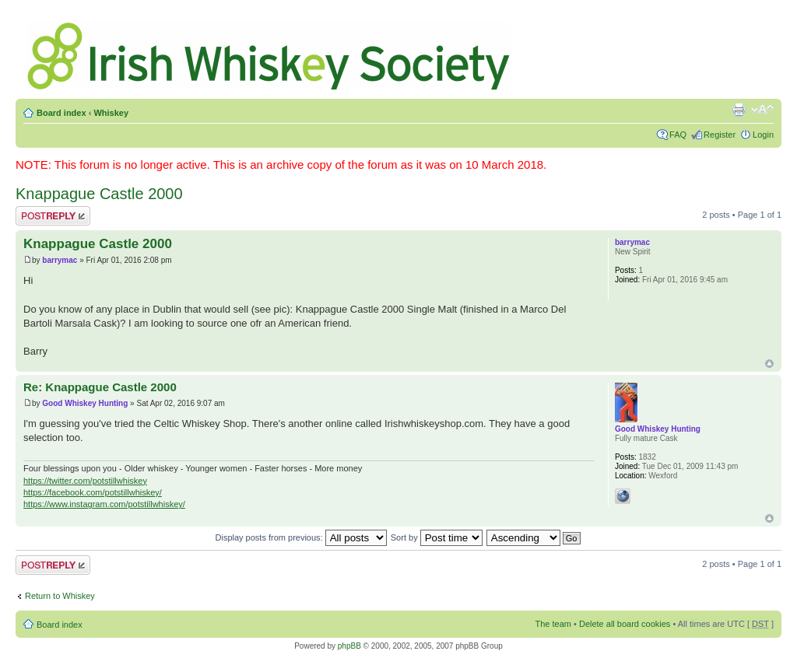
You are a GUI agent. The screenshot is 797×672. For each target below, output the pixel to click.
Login (763, 135)
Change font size (762, 110)
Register (720, 135)
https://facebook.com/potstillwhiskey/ (93, 492)
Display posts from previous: (301, 537)
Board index (61, 113)
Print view (739, 110)
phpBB (349, 646)
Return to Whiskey (60, 596)
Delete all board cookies (625, 624)
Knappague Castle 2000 (99, 194)
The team (553, 624)
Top (769, 364)
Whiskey (111, 113)
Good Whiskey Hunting (85, 403)
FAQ (678, 135)
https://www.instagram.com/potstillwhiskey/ (104, 504)
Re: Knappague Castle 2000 (100, 387)
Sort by (437, 537)
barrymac (60, 260)
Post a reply (53, 216)
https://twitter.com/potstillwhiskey (85, 481)
